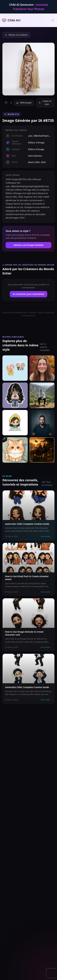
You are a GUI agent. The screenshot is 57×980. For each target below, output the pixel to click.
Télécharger (24, 103)
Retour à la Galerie (16, 35)
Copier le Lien (45, 103)
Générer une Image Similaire (28, 245)
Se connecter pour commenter (29, 294)
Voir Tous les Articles (48, 483)
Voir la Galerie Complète (47, 347)
